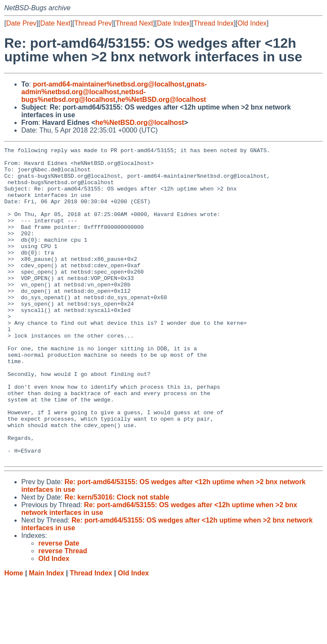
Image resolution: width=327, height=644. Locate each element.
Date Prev (21, 23)
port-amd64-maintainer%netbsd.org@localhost (109, 84)
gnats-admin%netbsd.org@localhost (114, 88)
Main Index (47, 636)
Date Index (173, 23)
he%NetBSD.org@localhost (162, 100)
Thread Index (214, 23)
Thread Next (134, 23)
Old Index (252, 23)
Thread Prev (93, 23)
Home (14, 636)
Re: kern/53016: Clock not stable (117, 560)
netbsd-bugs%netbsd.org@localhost (83, 96)
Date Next (55, 23)
